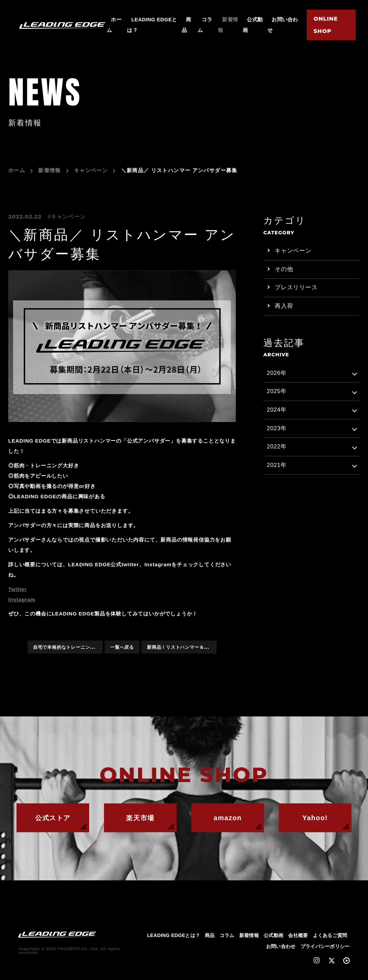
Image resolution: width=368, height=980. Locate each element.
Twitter (18, 589)
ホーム (17, 170)
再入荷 (284, 308)
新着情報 (49, 170)
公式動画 (274, 938)
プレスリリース (296, 289)
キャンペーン (91, 170)
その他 (284, 270)
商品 (210, 938)
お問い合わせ (281, 949)
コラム (227, 938)
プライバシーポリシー (325, 949)
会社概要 (298, 938)
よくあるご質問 (330, 938)
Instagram (22, 599)
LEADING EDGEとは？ (174, 938)
